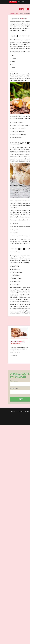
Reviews (20, 411)
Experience (27, 411)
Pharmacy (14, 411)
